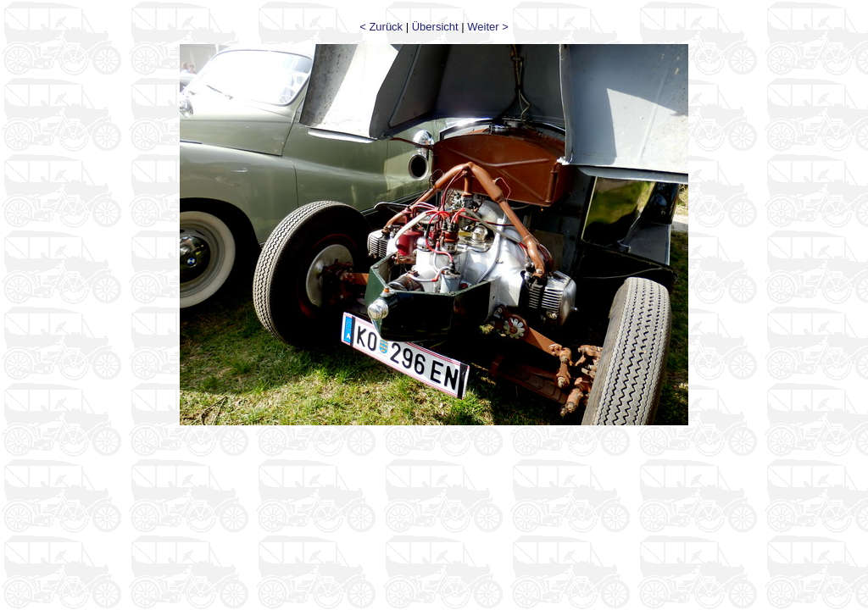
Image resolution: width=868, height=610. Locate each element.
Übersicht (435, 27)
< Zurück (381, 27)
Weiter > (488, 27)
